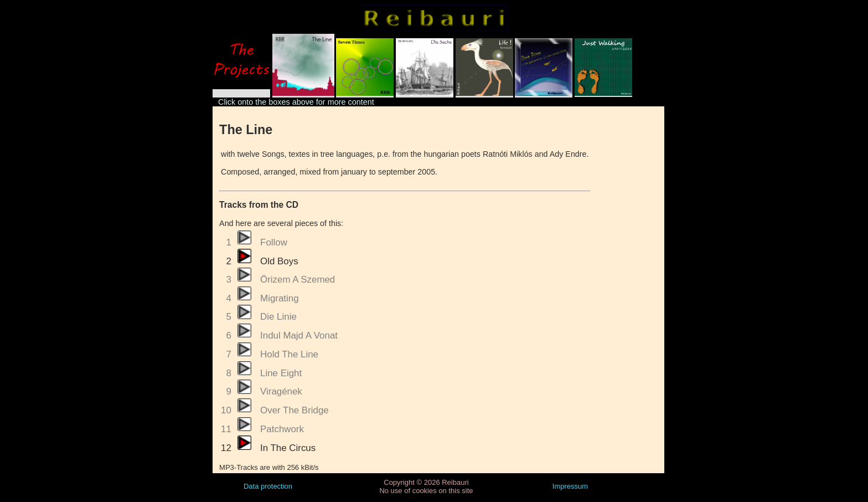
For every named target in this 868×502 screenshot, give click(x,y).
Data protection (268, 486)
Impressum (570, 486)
